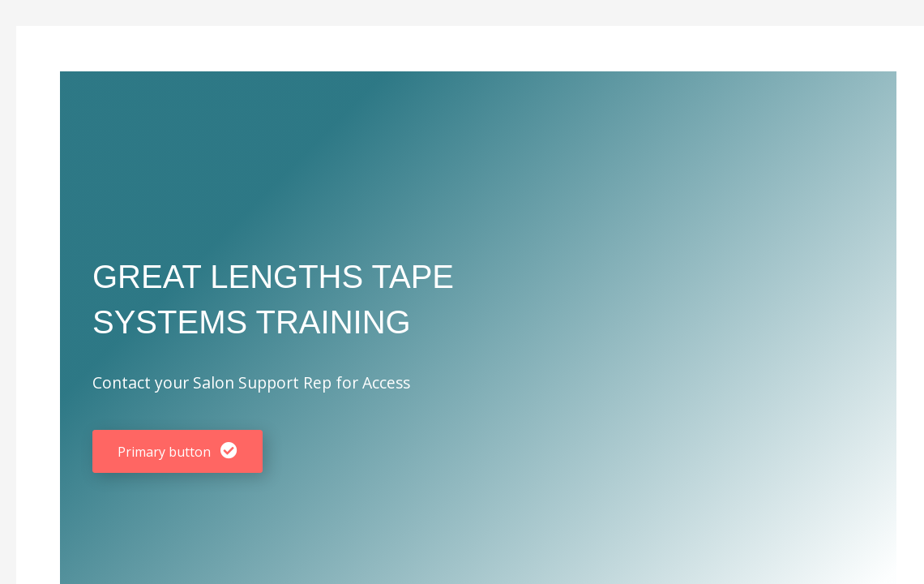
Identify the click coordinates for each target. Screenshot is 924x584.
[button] (178, 451)
